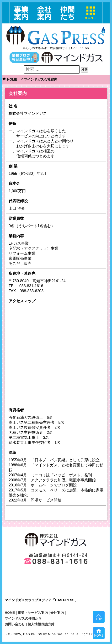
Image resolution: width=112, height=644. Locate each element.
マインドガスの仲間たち (23, 618)
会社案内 (57, 613)
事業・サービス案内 (33, 613)
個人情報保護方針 (41, 624)
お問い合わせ (15, 624)
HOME (12, 79)
